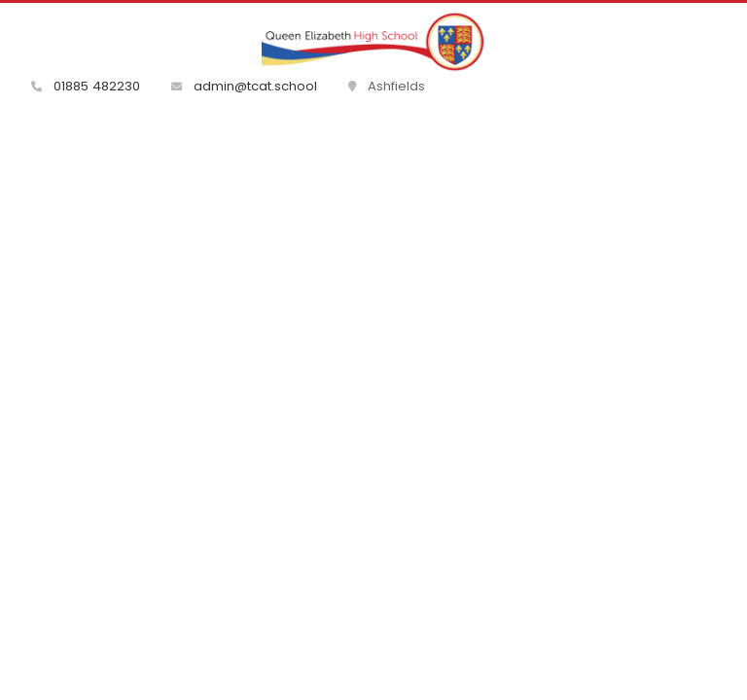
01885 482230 (86, 86)
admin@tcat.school (244, 86)
